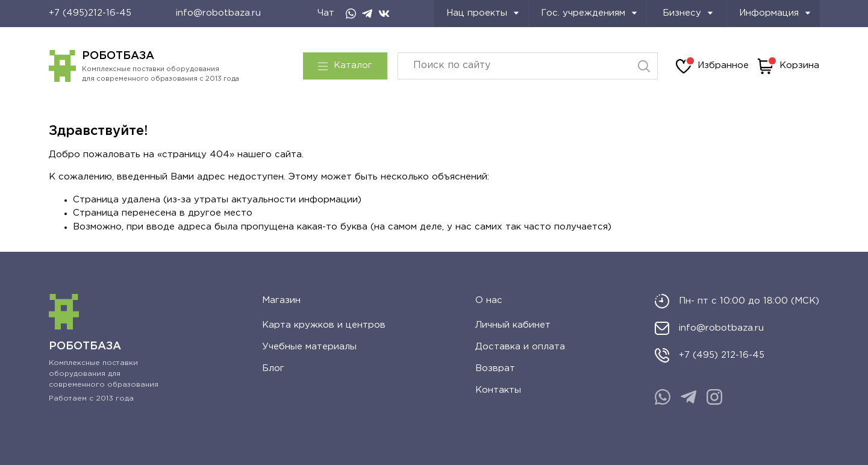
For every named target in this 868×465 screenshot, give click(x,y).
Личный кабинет (513, 325)
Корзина (788, 66)
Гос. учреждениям (589, 13)
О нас (489, 300)
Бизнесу (688, 13)
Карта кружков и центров (324, 325)
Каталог (345, 66)
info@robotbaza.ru (218, 13)
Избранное (712, 66)
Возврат (495, 368)
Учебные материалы (309, 347)
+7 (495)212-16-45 (90, 13)
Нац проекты (483, 13)
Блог (273, 368)
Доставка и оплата (520, 347)
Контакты (498, 390)
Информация (775, 13)
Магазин (281, 300)
